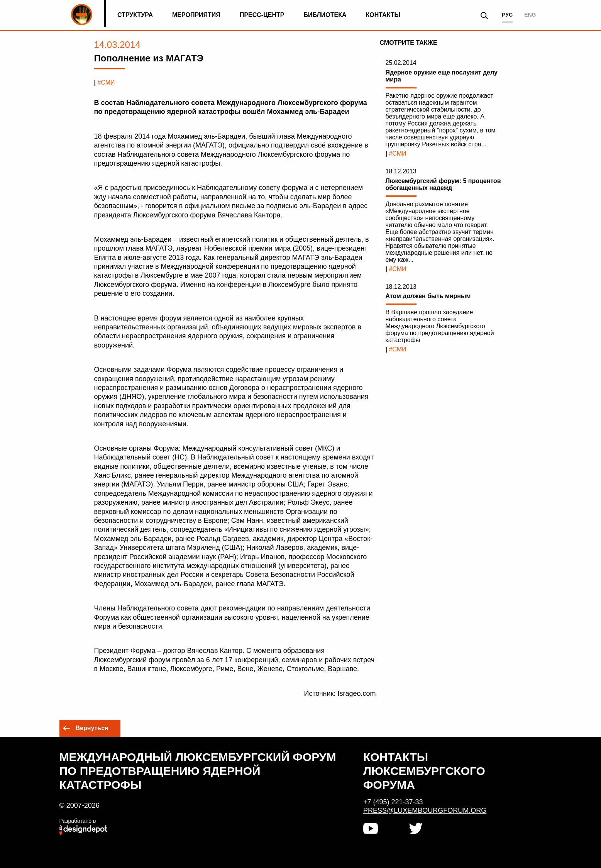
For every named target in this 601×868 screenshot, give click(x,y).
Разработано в (78, 821)
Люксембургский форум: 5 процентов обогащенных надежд (443, 184)
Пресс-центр (262, 15)
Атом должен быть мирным (428, 296)
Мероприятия (196, 15)
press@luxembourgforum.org (425, 810)
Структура (135, 15)
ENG (530, 15)
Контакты (383, 15)
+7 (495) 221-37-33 (393, 802)
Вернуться (92, 728)
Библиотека (325, 15)
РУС (507, 15)
